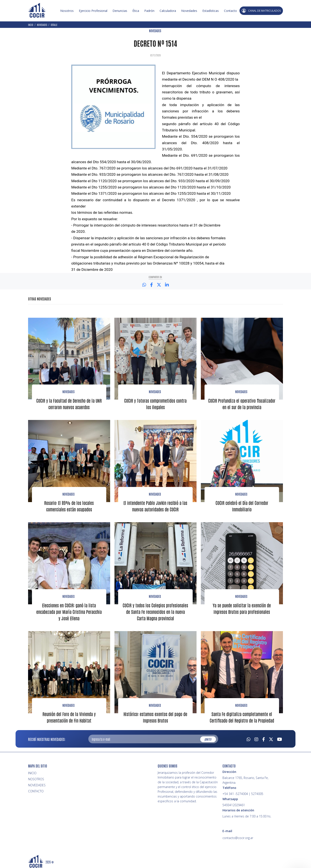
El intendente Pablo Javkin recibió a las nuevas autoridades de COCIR (155, 505)
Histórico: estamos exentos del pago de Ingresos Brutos (155, 716)
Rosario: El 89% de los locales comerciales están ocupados (69, 505)
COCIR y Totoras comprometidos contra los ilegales (155, 403)
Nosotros (67, 11)
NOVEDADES (155, 31)
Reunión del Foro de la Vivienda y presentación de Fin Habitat (69, 716)
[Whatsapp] (249, 737)
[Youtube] (280, 737)
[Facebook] (264, 737)
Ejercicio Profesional (93, 11)
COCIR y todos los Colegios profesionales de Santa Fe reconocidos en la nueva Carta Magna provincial (155, 611)
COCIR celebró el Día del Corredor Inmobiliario (242, 505)
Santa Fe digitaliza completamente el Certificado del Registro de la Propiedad (242, 716)
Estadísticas (211, 11)
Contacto (230, 11)
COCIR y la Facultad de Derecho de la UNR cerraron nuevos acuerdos (69, 403)
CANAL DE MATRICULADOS (261, 11)
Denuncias (120, 11)
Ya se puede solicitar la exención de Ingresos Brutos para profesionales (242, 607)
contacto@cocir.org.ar (238, 837)
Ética (136, 11)
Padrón (149, 11)
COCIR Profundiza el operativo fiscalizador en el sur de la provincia (242, 403)
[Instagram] (256, 737)
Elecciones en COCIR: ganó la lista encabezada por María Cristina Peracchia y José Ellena (69, 611)
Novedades (189, 11)
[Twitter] (271, 737)
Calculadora (168, 11)
